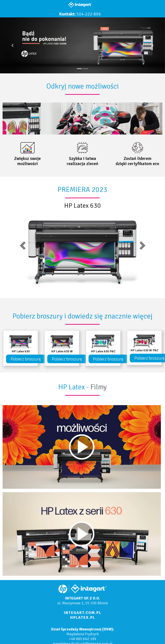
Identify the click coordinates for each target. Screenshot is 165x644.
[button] (12, 45)
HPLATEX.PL (83, 617)
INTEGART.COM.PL (82, 613)
